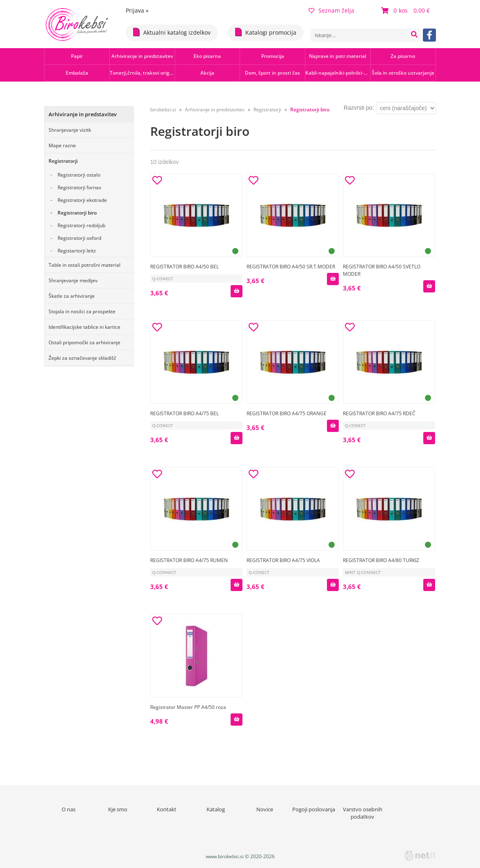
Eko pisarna (207, 56)
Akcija (207, 73)
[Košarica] (407, 11)
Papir (77, 56)
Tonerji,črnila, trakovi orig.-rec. (142, 73)
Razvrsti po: (359, 108)
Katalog (216, 809)
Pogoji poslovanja (314, 809)
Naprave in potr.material (338, 56)
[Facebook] (429, 35)
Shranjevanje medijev (73, 280)
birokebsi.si (163, 110)
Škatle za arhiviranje (72, 296)
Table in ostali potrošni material (84, 265)
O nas (69, 809)
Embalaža (77, 73)
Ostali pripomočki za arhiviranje (84, 342)
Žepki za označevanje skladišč (82, 358)
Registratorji (63, 161)
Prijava (137, 10)
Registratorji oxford (79, 238)
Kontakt (167, 809)
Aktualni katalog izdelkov (172, 32)
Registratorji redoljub (81, 225)
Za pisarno (403, 56)
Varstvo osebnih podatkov (363, 813)
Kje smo (118, 809)
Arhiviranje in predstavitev (142, 56)
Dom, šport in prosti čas (272, 73)
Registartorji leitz (77, 251)
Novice (265, 809)
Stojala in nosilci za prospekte (82, 311)
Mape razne (62, 145)
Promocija (273, 56)
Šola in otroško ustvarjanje (403, 73)
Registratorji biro (77, 213)
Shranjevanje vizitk (70, 130)
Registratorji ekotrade (82, 200)
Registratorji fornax (79, 187)
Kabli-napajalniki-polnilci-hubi (338, 73)
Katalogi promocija (266, 32)
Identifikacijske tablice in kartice (84, 327)
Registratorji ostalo (79, 175)
